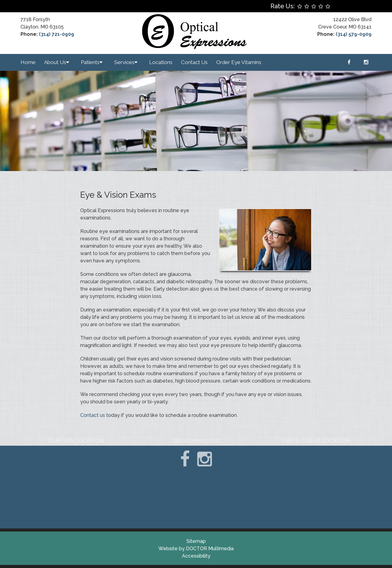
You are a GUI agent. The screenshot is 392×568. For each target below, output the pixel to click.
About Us (55, 62)
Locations (161, 62)
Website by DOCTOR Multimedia (196, 549)
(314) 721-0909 (57, 34)
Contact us (93, 415)
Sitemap (196, 541)
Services (124, 62)
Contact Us (194, 62)
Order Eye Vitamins (239, 62)
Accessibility (196, 556)
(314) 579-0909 (354, 34)
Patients (90, 62)
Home (28, 62)
